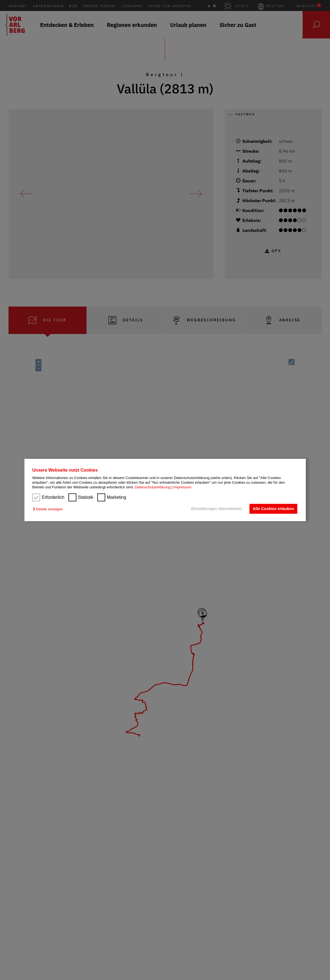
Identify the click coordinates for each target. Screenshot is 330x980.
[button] (49, 509)
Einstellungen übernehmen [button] (217, 509)
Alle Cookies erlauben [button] (273, 509)
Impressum (182, 487)
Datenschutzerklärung (152, 487)
